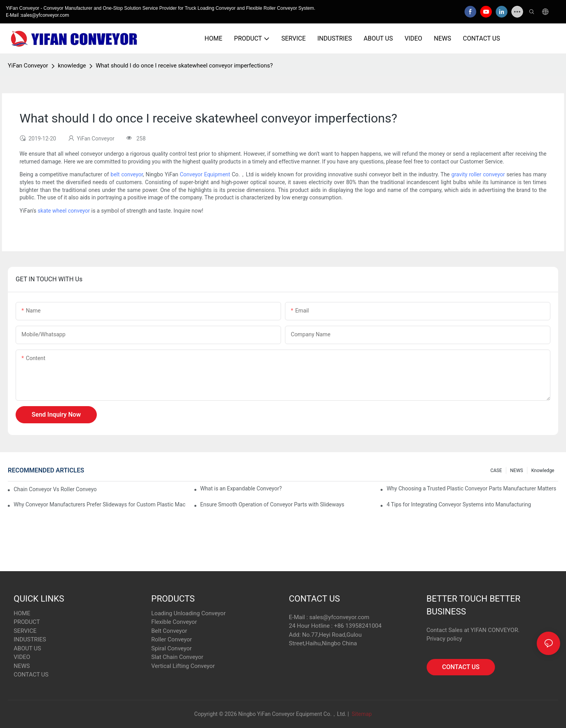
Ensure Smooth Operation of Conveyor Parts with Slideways (272, 504)
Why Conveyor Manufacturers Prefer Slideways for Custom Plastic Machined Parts (100, 504)
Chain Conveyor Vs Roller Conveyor (55, 489)
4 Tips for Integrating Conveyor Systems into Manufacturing (459, 504)
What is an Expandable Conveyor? (241, 488)
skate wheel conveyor (64, 211)
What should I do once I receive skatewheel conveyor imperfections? (184, 66)
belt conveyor (127, 174)
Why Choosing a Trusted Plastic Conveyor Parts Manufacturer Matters (471, 488)
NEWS (517, 471)
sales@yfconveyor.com (339, 617)
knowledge (72, 66)
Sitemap (361, 714)
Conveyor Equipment (205, 174)
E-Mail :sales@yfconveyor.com (37, 15)
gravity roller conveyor (478, 174)
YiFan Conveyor (28, 66)
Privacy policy (444, 639)
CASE (496, 471)
